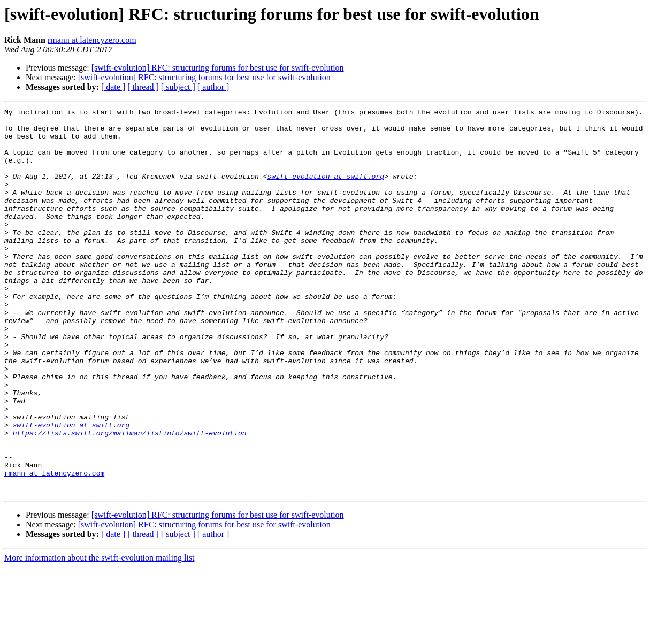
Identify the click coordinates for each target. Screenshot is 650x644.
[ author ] (213, 87)
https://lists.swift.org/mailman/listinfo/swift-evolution (130, 499)
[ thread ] (143, 87)
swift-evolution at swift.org (325, 190)
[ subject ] (178, 87)
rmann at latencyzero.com (92, 40)
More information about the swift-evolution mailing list (100, 635)
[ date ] (113, 87)
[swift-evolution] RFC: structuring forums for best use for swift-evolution (218, 68)
